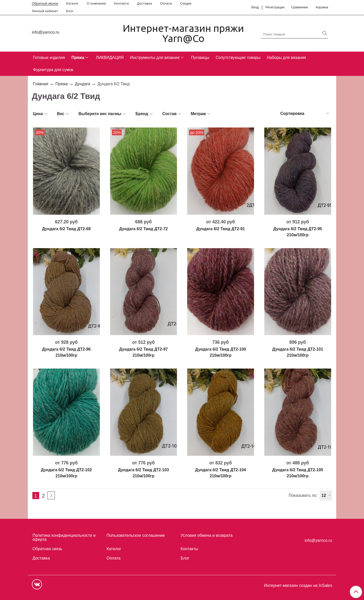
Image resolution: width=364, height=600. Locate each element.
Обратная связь (47, 549)
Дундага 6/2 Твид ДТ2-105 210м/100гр (298, 473)
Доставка (144, 3)
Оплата (166, 3)
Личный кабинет (45, 11)
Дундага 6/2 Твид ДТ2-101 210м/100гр (298, 352)
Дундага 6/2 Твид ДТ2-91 (221, 229)
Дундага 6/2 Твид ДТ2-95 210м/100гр (298, 232)
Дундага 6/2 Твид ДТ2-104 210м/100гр (221, 473)
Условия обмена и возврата (207, 535)
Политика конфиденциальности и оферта (64, 537)
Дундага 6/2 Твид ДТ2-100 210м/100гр (221, 352)
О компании (97, 3)
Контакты (121, 3)
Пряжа (78, 58)
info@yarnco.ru (46, 32)
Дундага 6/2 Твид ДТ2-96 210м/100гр (66, 352)
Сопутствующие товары (238, 58)
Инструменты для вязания (155, 58)
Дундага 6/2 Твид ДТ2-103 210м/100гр (143, 473)
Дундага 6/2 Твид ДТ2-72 (143, 229)
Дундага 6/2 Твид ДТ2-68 (66, 229)
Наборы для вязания (287, 58)
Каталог (73, 3)
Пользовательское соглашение (136, 535)
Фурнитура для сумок (53, 70)
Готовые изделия (49, 58)
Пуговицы (200, 58)
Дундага (83, 84)
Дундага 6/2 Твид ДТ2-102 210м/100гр (66, 473)
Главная (41, 84)
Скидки (186, 3)
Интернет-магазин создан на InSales (298, 586)
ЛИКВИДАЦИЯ (110, 58)
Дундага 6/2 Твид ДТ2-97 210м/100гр (143, 352)
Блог (70, 11)
